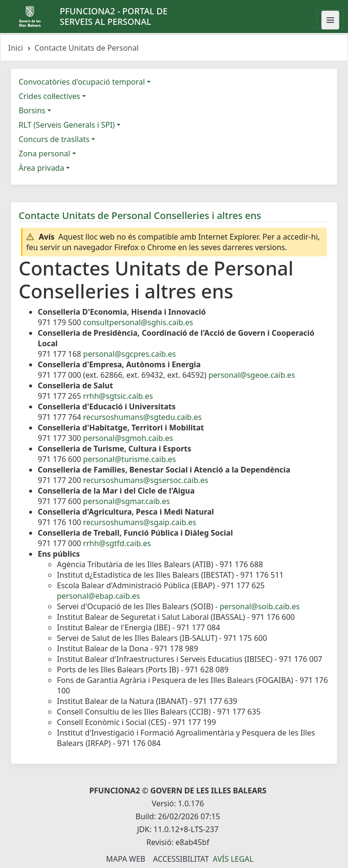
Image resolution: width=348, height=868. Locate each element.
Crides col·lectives (49, 96)
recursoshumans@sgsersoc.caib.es (146, 480)
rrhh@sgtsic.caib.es (118, 396)
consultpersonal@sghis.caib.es (138, 322)
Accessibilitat (181, 859)
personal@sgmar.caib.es (127, 501)
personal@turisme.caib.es (130, 459)
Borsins (32, 110)
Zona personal (44, 154)
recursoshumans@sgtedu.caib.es (142, 417)
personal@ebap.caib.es (98, 596)
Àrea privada (41, 168)
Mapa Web (126, 859)
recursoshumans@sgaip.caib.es (140, 522)
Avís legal (233, 859)
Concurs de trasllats (54, 139)
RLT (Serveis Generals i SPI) (67, 125)
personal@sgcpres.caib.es (130, 354)
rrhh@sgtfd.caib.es (117, 543)
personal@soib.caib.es (259, 606)
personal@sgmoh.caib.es (128, 438)
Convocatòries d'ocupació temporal (82, 82)
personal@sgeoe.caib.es (252, 375)
